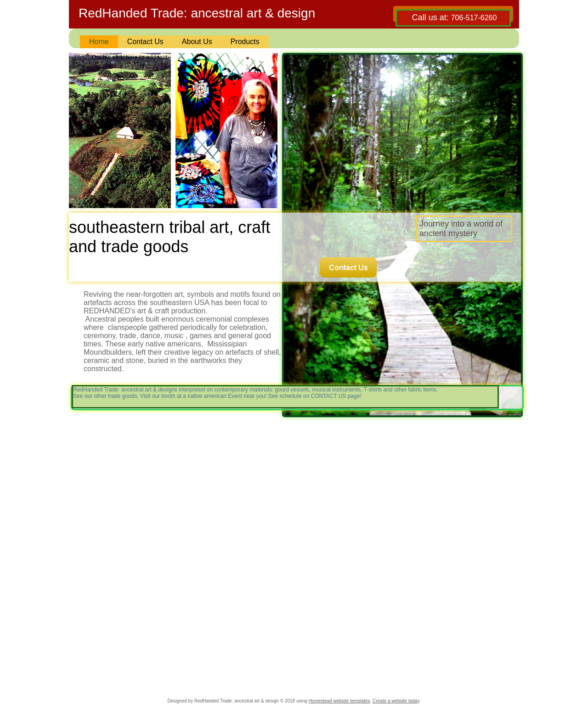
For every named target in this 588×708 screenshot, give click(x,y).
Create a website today (396, 701)
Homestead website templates (339, 701)
